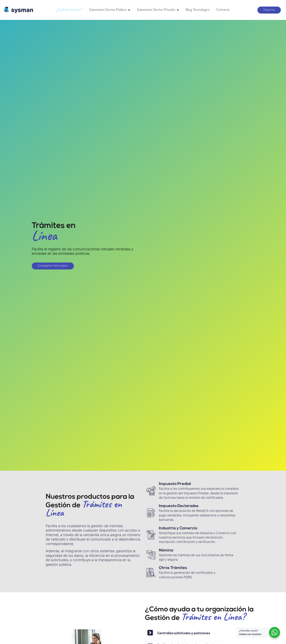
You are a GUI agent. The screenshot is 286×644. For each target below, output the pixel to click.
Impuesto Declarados (179, 506)
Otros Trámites (173, 568)
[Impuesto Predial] (151, 491)
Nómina (166, 550)
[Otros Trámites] (151, 573)
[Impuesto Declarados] (151, 513)
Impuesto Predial (175, 484)
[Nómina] (151, 555)
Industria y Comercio (178, 528)
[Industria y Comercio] (151, 535)
